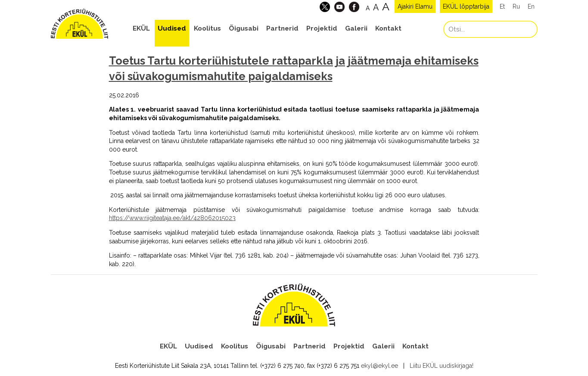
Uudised (172, 28)
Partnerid (282, 28)
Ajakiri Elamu (415, 6)
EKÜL (141, 28)
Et (502, 6)
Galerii (356, 28)
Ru (516, 6)
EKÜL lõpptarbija (466, 6)
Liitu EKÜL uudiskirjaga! (442, 366)
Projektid (322, 28)
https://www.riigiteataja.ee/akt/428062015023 (172, 218)
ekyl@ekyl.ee (380, 366)
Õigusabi (244, 28)
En (531, 6)
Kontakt (388, 28)
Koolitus (207, 28)
